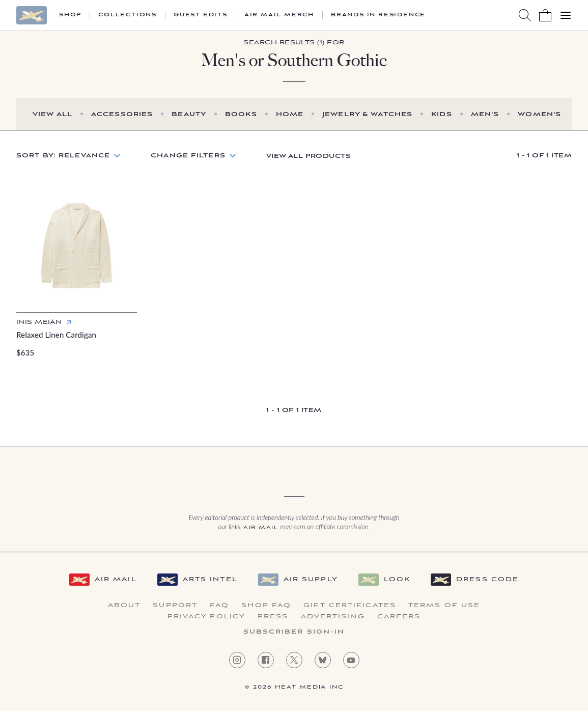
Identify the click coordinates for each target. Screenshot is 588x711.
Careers (399, 617)
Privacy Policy (206, 617)
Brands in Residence (378, 15)
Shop (70, 15)
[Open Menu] (566, 15)
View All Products (309, 156)
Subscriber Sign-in (294, 632)
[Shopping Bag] (545, 15)
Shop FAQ (266, 606)
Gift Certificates (350, 606)
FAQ (219, 606)
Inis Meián (39, 322)
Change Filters (188, 156)
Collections (128, 15)
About (124, 606)
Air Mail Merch (279, 15)
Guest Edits (201, 15)
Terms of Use (444, 606)
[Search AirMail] (525, 15)
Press (273, 617)
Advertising (333, 617)
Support (175, 606)
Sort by (63, 156)
